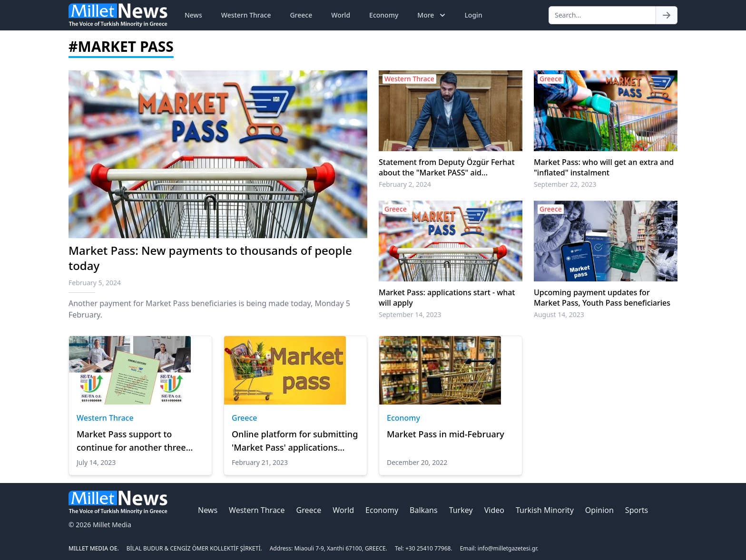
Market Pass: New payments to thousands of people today (210, 258)
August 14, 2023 (559, 314)
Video (494, 510)
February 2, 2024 (405, 184)
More (432, 15)
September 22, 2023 (565, 184)
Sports (637, 510)
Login (473, 15)
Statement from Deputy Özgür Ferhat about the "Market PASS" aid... (447, 167)
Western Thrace (246, 15)
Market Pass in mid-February (446, 434)
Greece (301, 15)
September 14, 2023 (410, 314)
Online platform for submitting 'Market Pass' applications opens (295, 441)
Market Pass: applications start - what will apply (447, 298)
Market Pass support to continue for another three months (131, 441)
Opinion (599, 510)
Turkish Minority (545, 510)
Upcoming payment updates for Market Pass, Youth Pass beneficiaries (602, 298)
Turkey (461, 510)
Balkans (424, 510)
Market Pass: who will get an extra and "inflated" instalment (604, 167)
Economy (384, 15)
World (341, 15)
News (193, 15)
